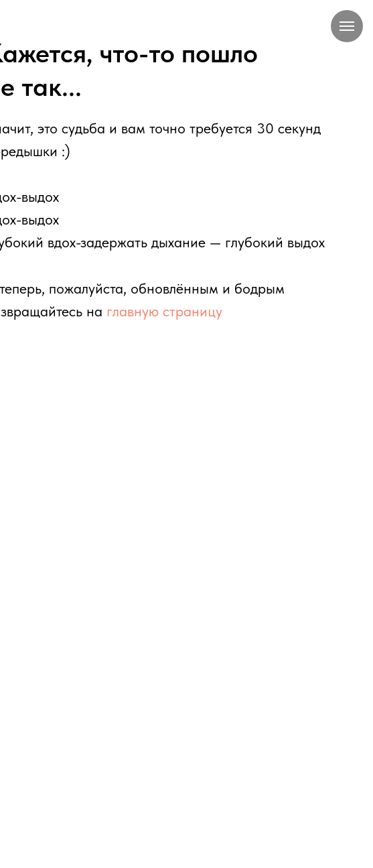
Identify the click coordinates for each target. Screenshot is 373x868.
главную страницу (164, 311)
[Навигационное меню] (347, 26)
